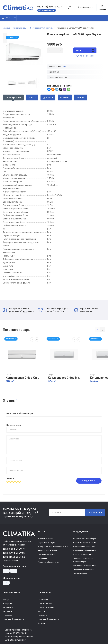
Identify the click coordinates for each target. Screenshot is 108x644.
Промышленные (80, 573)
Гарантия (65, 97)
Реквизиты (43, 615)
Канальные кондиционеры (84, 539)
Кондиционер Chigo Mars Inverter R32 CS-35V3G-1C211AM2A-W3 (65, 378)
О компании (43, 600)
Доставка (48, 97)
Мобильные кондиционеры (85, 550)
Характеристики (13, 97)
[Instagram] (6, 583)
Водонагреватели (45, 539)
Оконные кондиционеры (83, 569)
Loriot (64, 66)
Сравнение (7, 615)
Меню (6, 18)
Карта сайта (8, 607)
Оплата (32, 97)
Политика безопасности (13, 619)
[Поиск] (69, 8)
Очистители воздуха (47, 554)
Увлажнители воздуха (47, 550)
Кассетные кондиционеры (84, 542)
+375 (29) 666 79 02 (14, 553)
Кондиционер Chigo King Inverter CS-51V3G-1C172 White (22, 378)
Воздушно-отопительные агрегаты (53, 546)
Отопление (43, 558)
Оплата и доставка (46, 607)
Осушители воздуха (46, 542)
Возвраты (7, 603)
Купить (85, 50)
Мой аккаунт (84, 7)
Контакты (42, 623)
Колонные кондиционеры (84, 546)
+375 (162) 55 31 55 (14, 557)
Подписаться (95, 513)
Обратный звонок (47, 10)
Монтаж (81, 97)
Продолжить (89, 481)
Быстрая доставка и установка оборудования (18, 310)
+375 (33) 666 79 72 (48, 7)
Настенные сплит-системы (84, 565)
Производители (45, 603)
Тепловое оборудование (48, 562)
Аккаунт (6, 600)
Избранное (8, 611)
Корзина (102, 8)
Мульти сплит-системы (83, 554)
